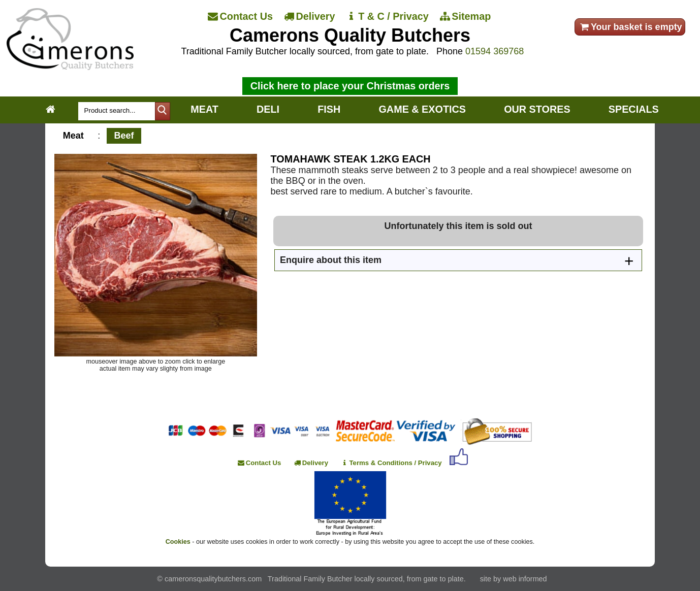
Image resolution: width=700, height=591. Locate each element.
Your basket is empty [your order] (630, 27)
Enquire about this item (331, 260)
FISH (329, 109)
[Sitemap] (466, 17)
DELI (268, 109)
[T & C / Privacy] (388, 17)
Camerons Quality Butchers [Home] (350, 35)
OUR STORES (537, 109)
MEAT (204, 109)
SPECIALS (634, 109)
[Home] (70, 67)
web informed (525, 579)
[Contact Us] (241, 17)
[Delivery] (310, 17)
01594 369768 (495, 51)
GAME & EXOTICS (422, 109)
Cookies (178, 542)
